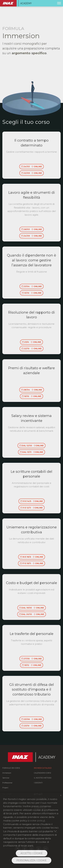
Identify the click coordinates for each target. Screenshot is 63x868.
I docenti (38, 783)
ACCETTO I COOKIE (32, 853)
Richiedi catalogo (43, 768)
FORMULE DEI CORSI (11, 768)
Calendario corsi (42, 773)
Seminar (6, 778)
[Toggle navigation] (59, 3)
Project (5, 788)
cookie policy (36, 821)
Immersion (7, 773)
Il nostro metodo (43, 778)
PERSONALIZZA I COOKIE (31, 860)
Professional (7, 783)
